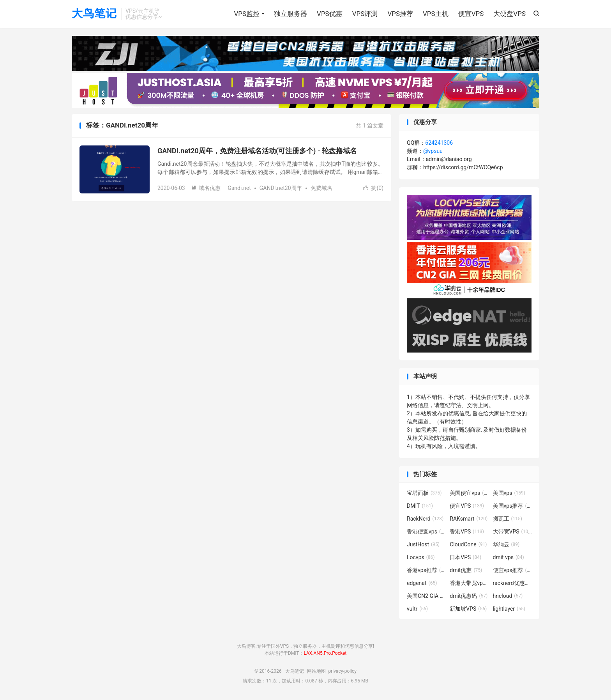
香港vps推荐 (426, 570)
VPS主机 (436, 14)
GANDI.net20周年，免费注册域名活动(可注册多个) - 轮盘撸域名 (257, 151)
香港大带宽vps (469, 583)
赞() (373, 188)
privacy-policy (342, 671)
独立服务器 (290, 14)
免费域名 (321, 188)
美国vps (509, 493)
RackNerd (425, 519)
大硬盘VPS (509, 14)
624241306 (439, 143)
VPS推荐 (400, 14)
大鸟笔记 (94, 14)
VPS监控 (247, 14)
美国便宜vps (469, 493)
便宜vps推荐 (512, 570)
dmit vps (509, 557)
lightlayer (509, 609)
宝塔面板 (424, 493)
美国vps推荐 (512, 506)
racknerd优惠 (512, 583)
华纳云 (506, 544)
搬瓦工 (508, 519)
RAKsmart (469, 519)
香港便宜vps (426, 532)
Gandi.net (239, 188)
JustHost (423, 544)
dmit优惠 (466, 570)
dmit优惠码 (469, 596)
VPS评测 (365, 14)
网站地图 (316, 671)
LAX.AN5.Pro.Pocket (325, 653)
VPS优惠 (330, 14)
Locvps (421, 557)
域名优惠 (206, 188)
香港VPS (467, 532)
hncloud (508, 596)
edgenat (422, 583)
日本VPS (465, 557)
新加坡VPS (468, 609)
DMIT (420, 506)
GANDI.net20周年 (281, 188)
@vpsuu (433, 151)
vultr (417, 609)
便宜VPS (471, 14)
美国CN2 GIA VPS (426, 596)
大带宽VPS (512, 532)
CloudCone (468, 544)
